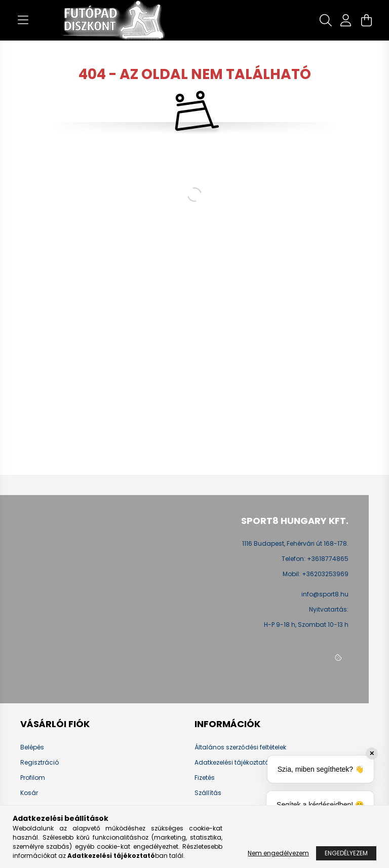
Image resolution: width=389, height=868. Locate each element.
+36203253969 (325, 574)
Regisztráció (40, 763)
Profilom (33, 778)
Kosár (29, 793)
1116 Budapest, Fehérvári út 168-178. (295, 543)
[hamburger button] (23, 20)
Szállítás (208, 793)
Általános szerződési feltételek (240, 747)
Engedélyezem (346, 853)
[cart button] (366, 20)
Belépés (32, 747)
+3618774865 (328, 559)
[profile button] (346, 20)
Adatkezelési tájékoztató (232, 763)
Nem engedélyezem (278, 853)
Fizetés (205, 778)
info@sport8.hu (325, 594)
